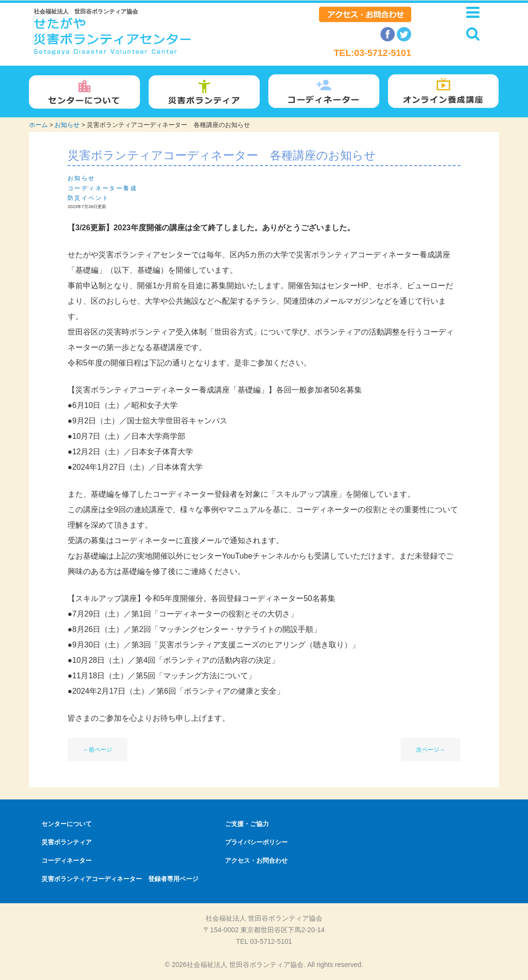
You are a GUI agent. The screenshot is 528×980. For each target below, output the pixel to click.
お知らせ (82, 178)
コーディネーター (67, 861)
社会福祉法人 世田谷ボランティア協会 (86, 12)
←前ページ (97, 750)
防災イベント (88, 198)
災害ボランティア (67, 842)
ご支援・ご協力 (247, 824)
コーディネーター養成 (102, 188)
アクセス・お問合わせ (256, 861)
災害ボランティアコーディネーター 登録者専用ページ (120, 879)
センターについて (67, 824)
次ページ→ (431, 750)
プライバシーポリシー (256, 842)
